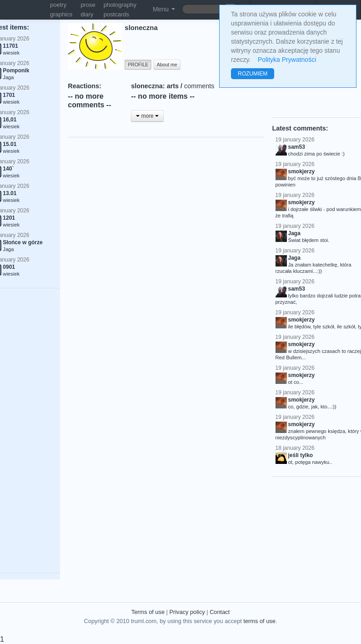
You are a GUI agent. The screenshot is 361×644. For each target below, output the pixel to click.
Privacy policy (187, 612)
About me (167, 65)
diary (87, 14)
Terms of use (148, 612)
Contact (220, 612)
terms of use (259, 621)
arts (173, 86)
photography (120, 5)
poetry (58, 5)
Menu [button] (164, 9)
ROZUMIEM (253, 74)
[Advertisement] (213, 189)
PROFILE (138, 65)
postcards (116, 14)
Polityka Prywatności (287, 60)
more (147, 116)
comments (199, 86)
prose (88, 5)
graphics (61, 14)
